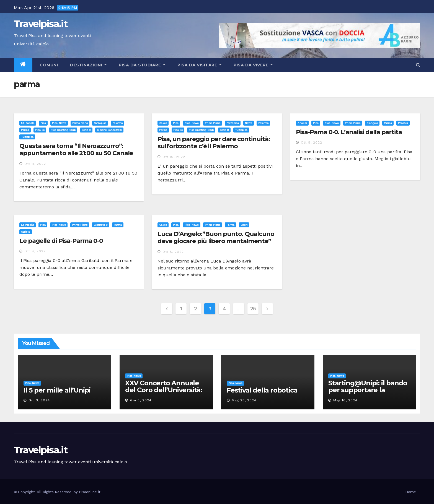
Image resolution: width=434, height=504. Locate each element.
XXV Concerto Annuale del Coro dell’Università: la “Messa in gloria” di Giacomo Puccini (164, 393)
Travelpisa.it (41, 24)
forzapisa (100, 123)
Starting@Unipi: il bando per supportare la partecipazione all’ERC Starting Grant (368, 393)
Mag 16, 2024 (345, 400)
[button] (418, 65)
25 (253, 309)
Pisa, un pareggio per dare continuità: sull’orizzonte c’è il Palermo (214, 143)
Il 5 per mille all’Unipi (57, 390)
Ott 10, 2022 (174, 157)
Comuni (48, 65)
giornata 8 (101, 225)
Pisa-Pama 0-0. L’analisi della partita (349, 132)
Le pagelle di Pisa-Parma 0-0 (61, 241)
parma (25, 130)
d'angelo (372, 123)
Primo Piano (80, 123)
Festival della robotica (262, 390)
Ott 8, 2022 (173, 252)
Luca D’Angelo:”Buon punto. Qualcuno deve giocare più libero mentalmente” (216, 237)
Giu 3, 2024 (39, 400)
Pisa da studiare (142, 65)
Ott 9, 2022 (312, 142)
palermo (117, 123)
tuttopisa (27, 137)
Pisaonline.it (90, 492)
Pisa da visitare (199, 65)
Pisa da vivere (253, 65)
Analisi (302, 123)
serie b (86, 130)
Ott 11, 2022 (35, 164)
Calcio (163, 123)
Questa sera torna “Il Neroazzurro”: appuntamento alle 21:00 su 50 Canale (76, 150)
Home (411, 492)
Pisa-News (59, 123)
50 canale (28, 123)
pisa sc (40, 130)
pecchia (403, 123)
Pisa (43, 123)
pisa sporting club (63, 130)
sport (244, 225)
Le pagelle (28, 225)
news (249, 123)
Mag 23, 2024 (244, 400)
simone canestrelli (109, 130)
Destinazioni (88, 65)
